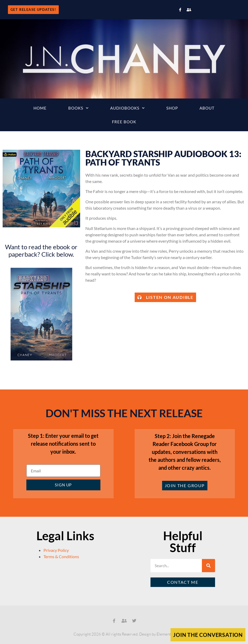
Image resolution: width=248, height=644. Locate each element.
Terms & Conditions (61, 556)
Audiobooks (127, 108)
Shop (172, 108)
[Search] (208, 566)
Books (78, 108)
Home (40, 108)
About (207, 108)
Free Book (124, 122)
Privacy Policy (56, 550)
